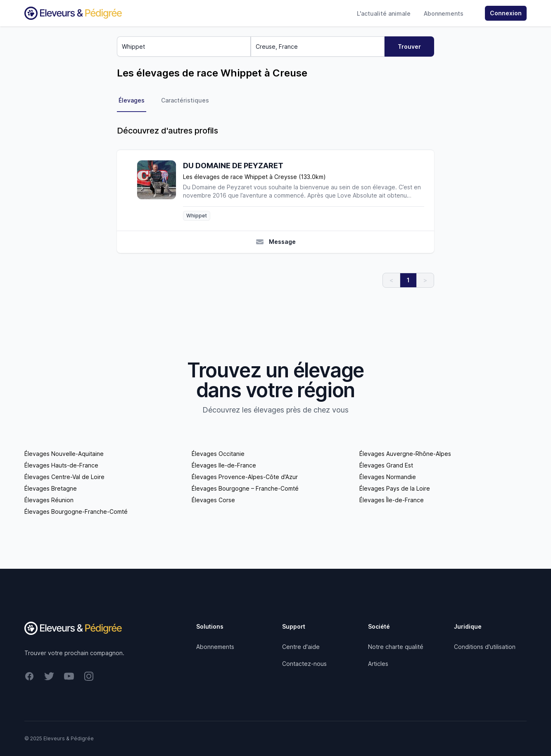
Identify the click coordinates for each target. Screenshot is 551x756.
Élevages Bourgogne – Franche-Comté (245, 488)
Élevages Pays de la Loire (395, 488)
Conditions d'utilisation (485, 647)
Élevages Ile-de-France (224, 465)
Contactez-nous (304, 664)
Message (276, 242)
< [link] (391, 280)
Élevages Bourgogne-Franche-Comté (76, 512)
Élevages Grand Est (386, 465)
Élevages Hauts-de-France (61, 465)
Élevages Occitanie (218, 454)
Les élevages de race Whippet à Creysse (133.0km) (254, 177)
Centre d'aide (301, 647)
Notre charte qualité (396, 647)
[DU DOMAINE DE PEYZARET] (160, 190)
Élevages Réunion (49, 500)
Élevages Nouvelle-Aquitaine (64, 454)
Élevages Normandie (388, 477)
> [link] (425, 280)
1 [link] (408, 280)
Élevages (132, 100)
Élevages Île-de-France (392, 500)
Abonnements (444, 13)
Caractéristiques (185, 100)
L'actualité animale (384, 13)
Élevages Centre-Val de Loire (64, 477)
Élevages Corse (213, 500)
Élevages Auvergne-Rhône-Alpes (405, 454)
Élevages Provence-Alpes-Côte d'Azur (245, 477)
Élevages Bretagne (51, 488)
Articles (378, 664)
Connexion (506, 13)
